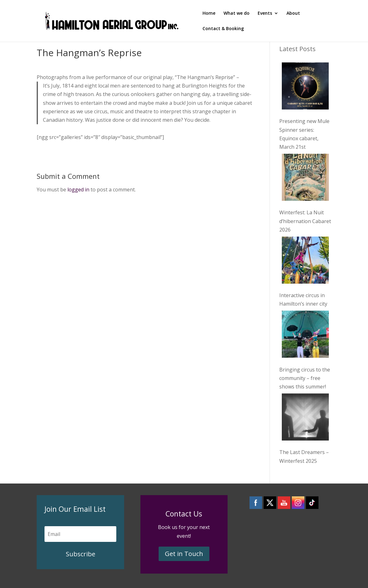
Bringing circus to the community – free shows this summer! (305, 378)
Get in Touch (184, 554)
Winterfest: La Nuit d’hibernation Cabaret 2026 (305, 221)
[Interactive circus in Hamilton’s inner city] (305, 261)
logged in (78, 190)
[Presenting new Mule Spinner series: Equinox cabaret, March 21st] (305, 87)
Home (209, 13)
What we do (237, 13)
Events (265, 13)
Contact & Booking (223, 29)
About (293, 13)
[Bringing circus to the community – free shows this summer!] (305, 335)
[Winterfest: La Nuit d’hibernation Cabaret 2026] (305, 179)
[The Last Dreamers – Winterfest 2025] (305, 418)
